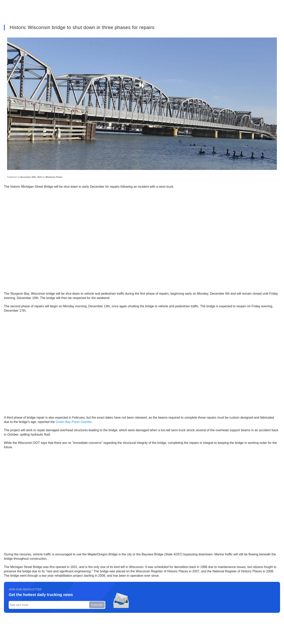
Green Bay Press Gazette (74, 422)
